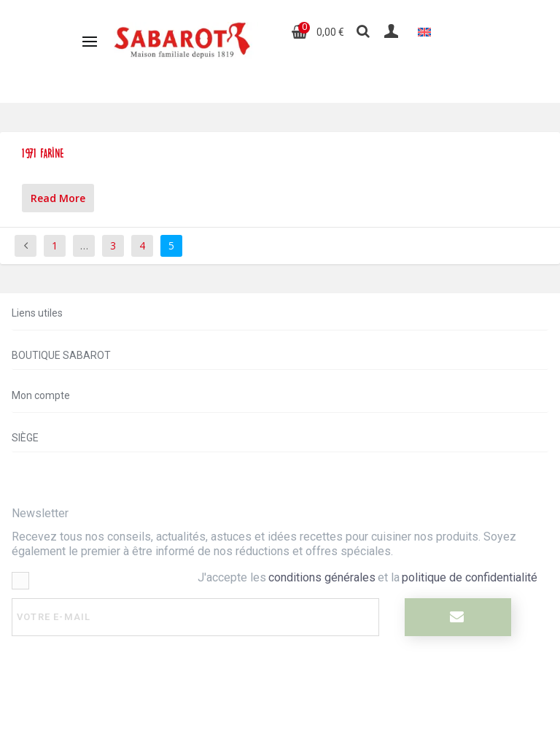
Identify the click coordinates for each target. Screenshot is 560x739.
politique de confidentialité (470, 577)
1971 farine (43, 154)
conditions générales (322, 577)
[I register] (458, 617)
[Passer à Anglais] (424, 32)
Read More (58, 198)
